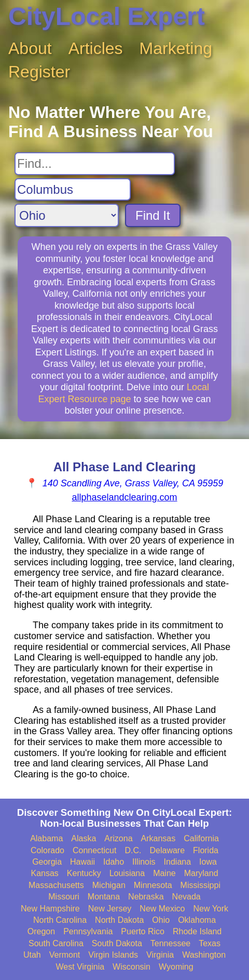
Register (39, 72)
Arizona (118, 838)
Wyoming (176, 967)
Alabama (46, 838)
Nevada (186, 897)
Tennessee (170, 943)
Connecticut (95, 850)
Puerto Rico (143, 931)
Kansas (44, 873)
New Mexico (162, 909)
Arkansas (158, 838)
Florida (206, 850)
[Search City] (73, 190)
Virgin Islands (113, 955)
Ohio (161, 920)
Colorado (47, 850)
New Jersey (110, 909)
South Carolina (56, 943)
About (30, 48)
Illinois (144, 862)
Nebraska (146, 897)
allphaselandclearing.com (124, 497)
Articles (96, 48)
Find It (153, 215)
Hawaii (82, 862)
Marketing (176, 48)
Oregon (41, 931)
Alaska (84, 838)
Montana (104, 897)
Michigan (109, 885)
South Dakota (117, 943)
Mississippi (200, 885)
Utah (32, 955)
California (201, 838)
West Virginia (80, 967)
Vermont (65, 955)
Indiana (178, 862)
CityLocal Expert (107, 16)
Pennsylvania (88, 931)
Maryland (201, 873)
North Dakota (119, 920)
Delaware (167, 850)
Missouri (64, 897)
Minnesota (153, 885)
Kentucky (84, 873)
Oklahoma (197, 920)
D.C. (133, 850)
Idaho (114, 862)
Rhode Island (197, 931)
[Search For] (95, 164)
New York (211, 909)
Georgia (47, 862)
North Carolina (60, 920)
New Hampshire (50, 909)
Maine (164, 873)
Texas (210, 943)
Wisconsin (132, 967)
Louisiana (127, 873)
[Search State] (67, 215)
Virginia (160, 955)
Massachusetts (56, 885)
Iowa (208, 862)
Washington (204, 955)
